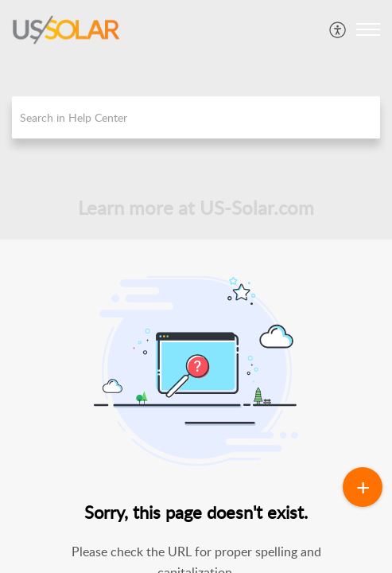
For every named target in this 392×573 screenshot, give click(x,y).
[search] (196, 117)
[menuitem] (338, 29)
